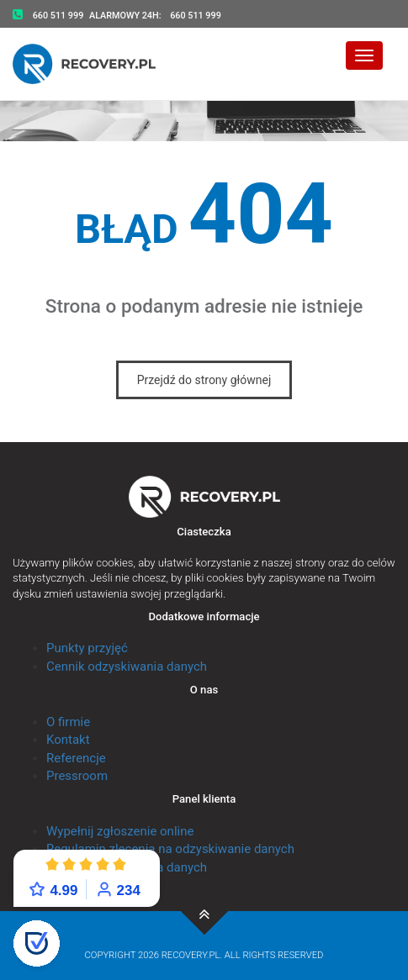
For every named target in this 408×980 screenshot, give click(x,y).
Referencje (76, 758)
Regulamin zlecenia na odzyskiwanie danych (170, 849)
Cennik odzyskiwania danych (127, 667)
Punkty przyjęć (87, 648)
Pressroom (77, 776)
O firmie (68, 722)
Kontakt (68, 740)
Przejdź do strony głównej (204, 380)
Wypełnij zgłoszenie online (120, 831)
